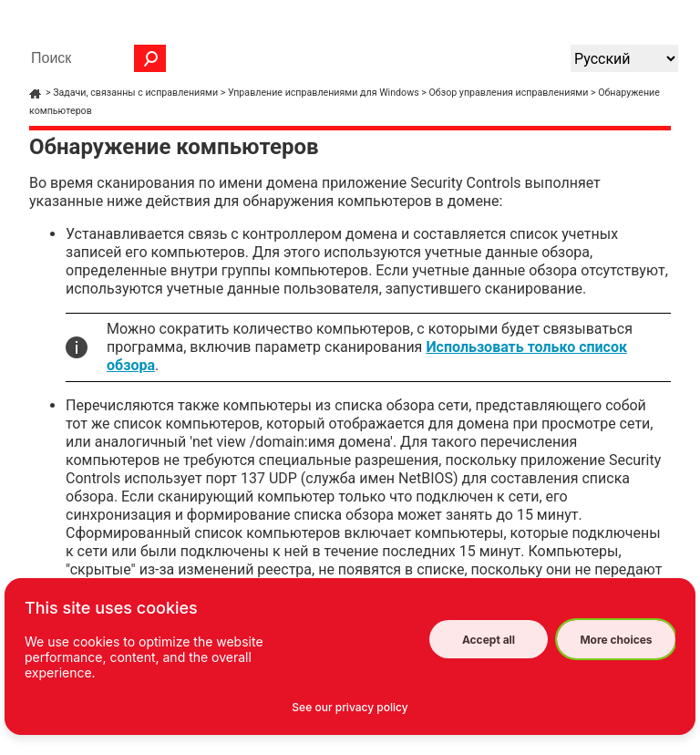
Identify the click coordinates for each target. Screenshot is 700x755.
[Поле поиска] (94, 58)
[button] (150, 58)
